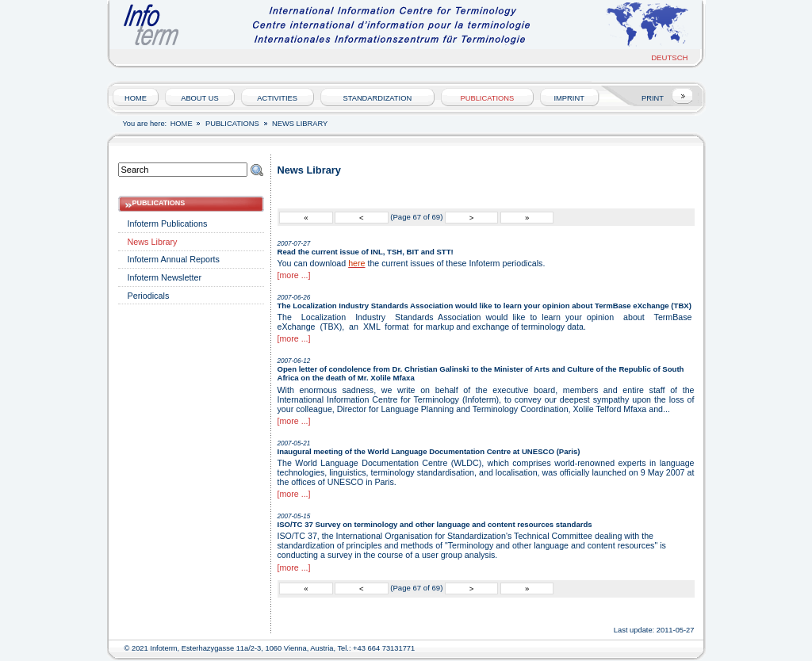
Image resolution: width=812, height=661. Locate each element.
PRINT (653, 98)
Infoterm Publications (168, 224)
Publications (488, 98)
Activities (277, 98)
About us (200, 98)
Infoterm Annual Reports (174, 259)
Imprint (569, 98)
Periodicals (149, 296)
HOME (136, 98)
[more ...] (294, 275)
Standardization (377, 98)
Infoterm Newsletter (165, 277)
